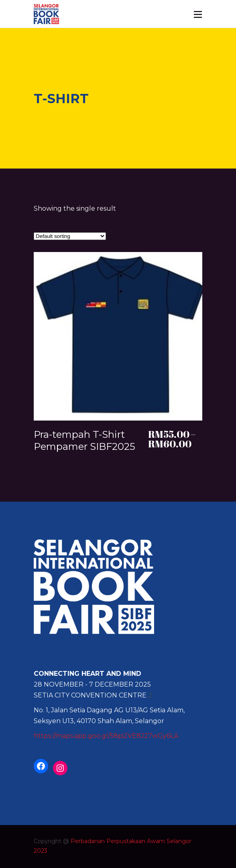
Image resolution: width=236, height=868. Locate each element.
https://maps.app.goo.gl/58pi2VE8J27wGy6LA (106, 736)
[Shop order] (70, 236)
